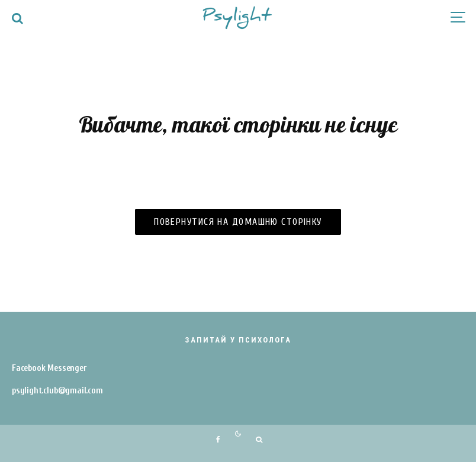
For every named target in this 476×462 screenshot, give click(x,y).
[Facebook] (218, 440)
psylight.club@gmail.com (57, 391)
